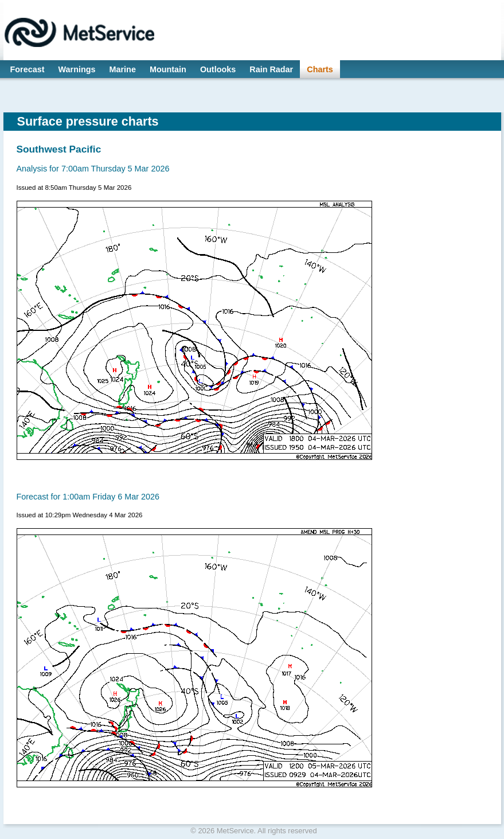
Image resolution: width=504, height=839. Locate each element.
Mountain (168, 69)
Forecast (28, 69)
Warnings (77, 69)
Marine (123, 69)
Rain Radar (271, 69)
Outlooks (218, 69)
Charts (320, 69)
